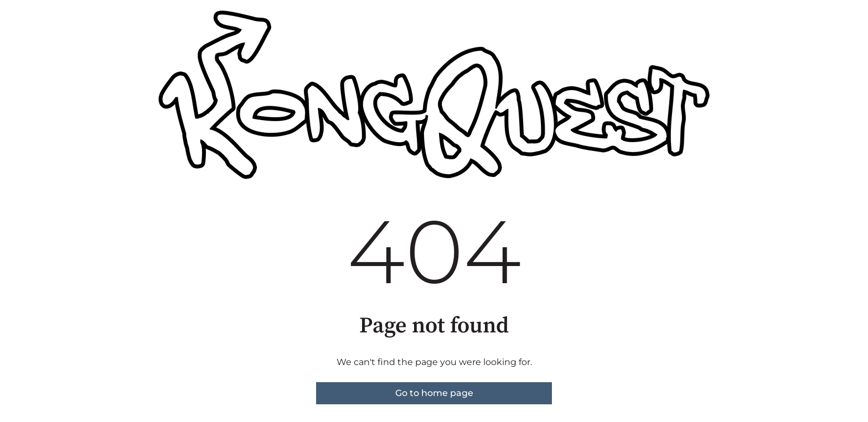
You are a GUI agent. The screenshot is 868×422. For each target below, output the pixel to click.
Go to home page (434, 393)
